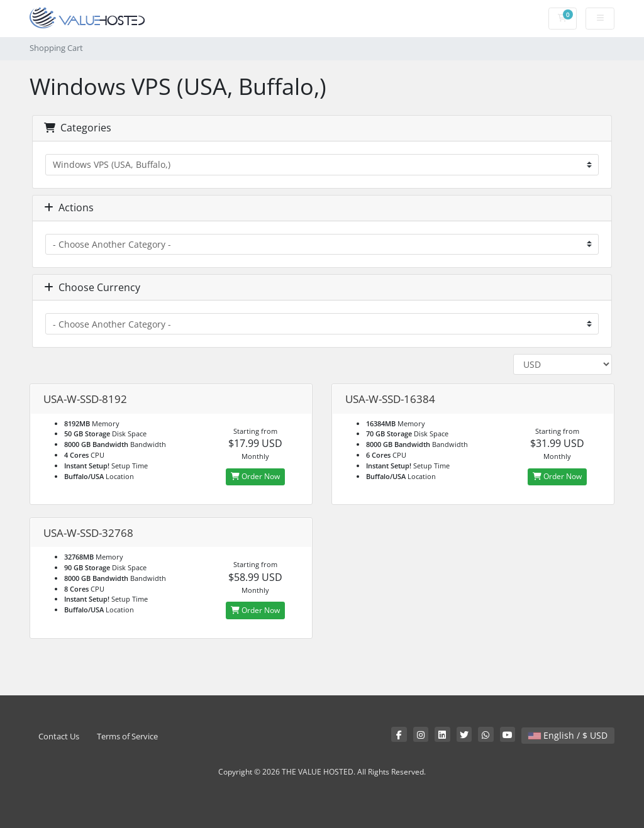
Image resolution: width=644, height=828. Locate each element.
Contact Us (59, 737)
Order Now (255, 476)
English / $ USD (568, 735)
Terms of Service (127, 737)
